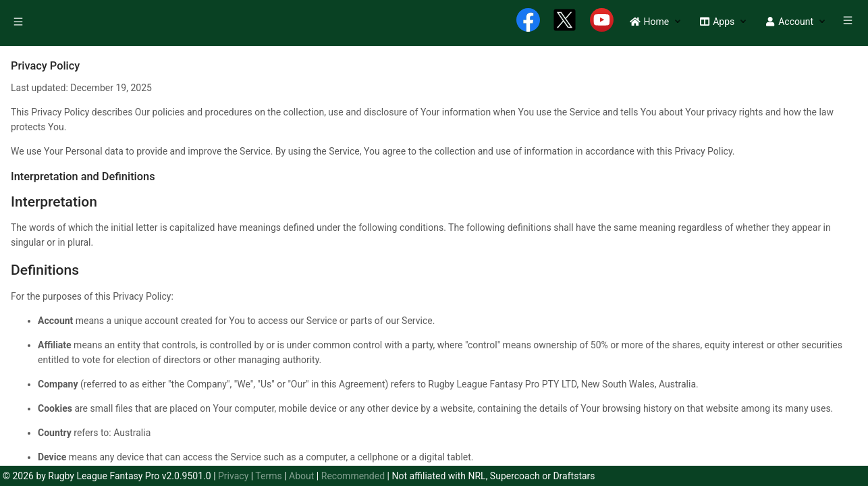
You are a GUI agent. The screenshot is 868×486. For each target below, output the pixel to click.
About (301, 476)
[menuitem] (19, 24)
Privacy (233, 476)
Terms (268, 476)
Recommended (353, 476)
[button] (649, 22)
